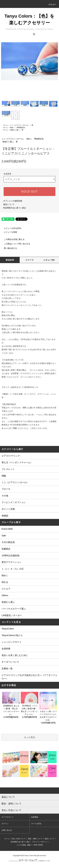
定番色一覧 (7, 669)
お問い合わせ (7, 830)
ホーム (6, 125)
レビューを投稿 (8, 232)
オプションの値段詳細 (13, 201)
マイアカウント (8, 817)
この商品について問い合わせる (15, 244)
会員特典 (6, 649)
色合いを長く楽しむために (15, 655)
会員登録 (35, 817)
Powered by (29, 861)
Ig (34, 34)
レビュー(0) (49, 260)
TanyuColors (8, 629)
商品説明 (10, 260)
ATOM (40, 845)
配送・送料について (35, 839)
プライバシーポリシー (40, 842)
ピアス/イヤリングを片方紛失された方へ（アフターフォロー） (29, 677)
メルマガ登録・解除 (23, 845)
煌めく (12, 128)
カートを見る (36, 824)
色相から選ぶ (15, 130)
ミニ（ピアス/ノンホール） (20, 125)
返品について (9, 204)
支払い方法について (19, 839)
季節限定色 (21, 128)
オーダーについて (10, 662)
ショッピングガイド (11, 642)
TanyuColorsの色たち (12, 635)
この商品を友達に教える (12, 239)
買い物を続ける (8, 248)
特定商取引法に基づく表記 (14, 208)
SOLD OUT (29, 192)
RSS (35, 845)
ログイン (5, 824)
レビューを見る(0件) (11, 228)
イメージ (29, 260)
